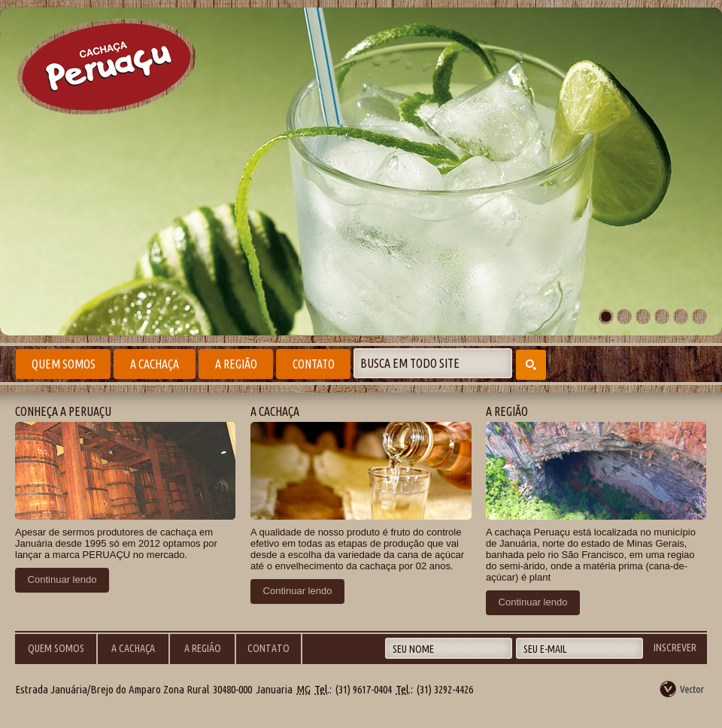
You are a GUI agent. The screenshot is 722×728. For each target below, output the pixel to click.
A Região (236, 364)
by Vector (683, 689)
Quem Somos (64, 364)
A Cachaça (155, 364)
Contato (314, 364)
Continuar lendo (62, 579)
